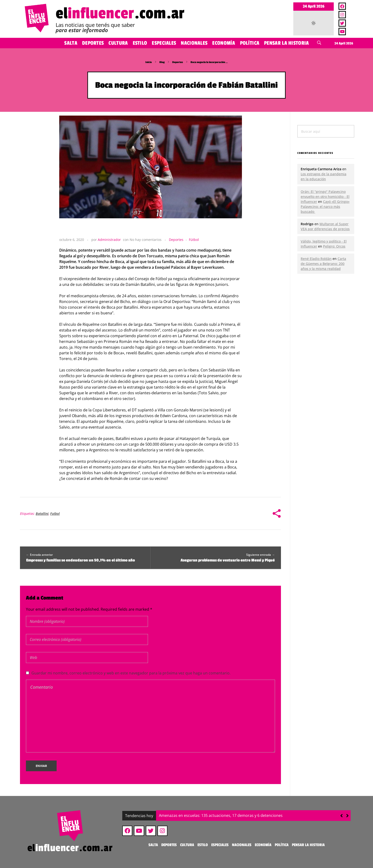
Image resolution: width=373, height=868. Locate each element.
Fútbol (194, 240)
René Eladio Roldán (316, 259)
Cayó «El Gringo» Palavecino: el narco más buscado (325, 207)
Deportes (178, 62)
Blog (162, 62)
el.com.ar (120, 13)
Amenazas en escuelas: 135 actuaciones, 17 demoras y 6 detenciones (221, 815)
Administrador (109, 240)
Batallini (42, 514)
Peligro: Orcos (334, 246)
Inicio (149, 62)
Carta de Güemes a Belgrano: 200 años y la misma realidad (323, 264)
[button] (347, 816)
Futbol (55, 514)
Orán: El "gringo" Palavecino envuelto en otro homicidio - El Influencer (325, 197)
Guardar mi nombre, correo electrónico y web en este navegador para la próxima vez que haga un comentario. (131, 673)
